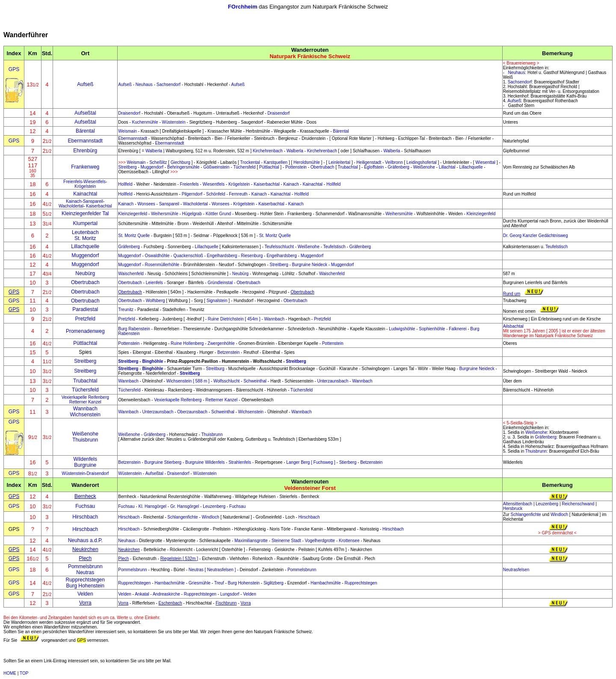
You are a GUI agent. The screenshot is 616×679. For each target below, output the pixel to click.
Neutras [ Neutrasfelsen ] (212, 570)
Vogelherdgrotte (320, 541)
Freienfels (73, 182)
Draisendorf (129, 113)
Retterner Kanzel (85, 402)
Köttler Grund (218, 214)
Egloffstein (374, 167)
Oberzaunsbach (192, 412)
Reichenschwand (578, 504)
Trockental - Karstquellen (264, 162)
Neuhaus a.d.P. (85, 540)
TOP (24, 673)
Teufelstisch (334, 247)
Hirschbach (85, 517)
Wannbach (274, 319)
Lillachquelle (471, 167)
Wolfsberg (155, 301)
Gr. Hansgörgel (185, 506)
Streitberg (127, 167)
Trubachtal (348, 167)
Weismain (127, 131)
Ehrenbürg (85, 151)
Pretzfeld (85, 319)
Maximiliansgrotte (251, 541)
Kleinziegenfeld (133, 214)
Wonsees (146, 204)
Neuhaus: (517, 73)
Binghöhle (153, 361)
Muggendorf (152, 167)
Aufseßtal (85, 113)
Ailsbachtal (513, 326)
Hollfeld (125, 184)
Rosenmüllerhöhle (162, 265)
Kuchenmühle (145, 122)
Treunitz (126, 310)
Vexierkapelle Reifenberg (85, 397)
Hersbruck (513, 509)
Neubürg (85, 273)
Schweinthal (255, 381)
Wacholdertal (71, 206)
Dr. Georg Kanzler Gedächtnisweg (536, 236)
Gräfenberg (398, 167)
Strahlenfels (240, 462)
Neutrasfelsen (516, 570)
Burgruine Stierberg (163, 462)
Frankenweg (85, 167)
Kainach (291, 184)
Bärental (85, 131)
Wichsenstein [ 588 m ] (188, 381)
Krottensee (349, 541)
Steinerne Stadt (286, 541)
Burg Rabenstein (134, 329)
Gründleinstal (220, 283)
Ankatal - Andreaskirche (157, 594)
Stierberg (348, 462)
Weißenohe (424, 167)
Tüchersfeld (244, 167)
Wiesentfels (95, 182)
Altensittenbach (518, 504)
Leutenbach (85, 232)
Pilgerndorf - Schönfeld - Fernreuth (215, 194)
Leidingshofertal (422, 162)
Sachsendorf (169, 85)
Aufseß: (515, 101)
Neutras (85, 572)
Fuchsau (85, 506)
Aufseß (125, 85)
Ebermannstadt (85, 141)
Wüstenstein (174, 122)
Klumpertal (85, 223)
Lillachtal (447, 167)
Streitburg (215, 369)
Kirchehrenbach (268, 151)
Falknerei (458, 329)
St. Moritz (85, 238)
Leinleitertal (339, 162)
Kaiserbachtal (267, 184)
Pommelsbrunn (85, 566)
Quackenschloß (188, 256)
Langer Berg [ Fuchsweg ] (311, 462)
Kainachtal (312, 184)
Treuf (219, 583)
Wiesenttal (485, 162)
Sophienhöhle (432, 329)
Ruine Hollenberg (187, 343)
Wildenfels (85, 459)
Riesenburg (252, 256)
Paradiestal (85, 309)
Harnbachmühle (170, 583)
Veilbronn (394, 162)
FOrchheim (243, 7)
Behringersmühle (184, 167)
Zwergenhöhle (221, 343)
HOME (10, 673)
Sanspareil (93, 201)
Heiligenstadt (369, 162)
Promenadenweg (85, 331)
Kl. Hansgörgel (153, 506)
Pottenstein (296, 167)
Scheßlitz (158, 162)
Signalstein (217, 301)
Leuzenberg (214, 506)
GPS (14, 69)
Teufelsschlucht (279, 247)
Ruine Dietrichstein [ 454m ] (234, 319)
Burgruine (85, 465)
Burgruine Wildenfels (205, 462)
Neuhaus (144, 85)
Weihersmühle (165, 214)
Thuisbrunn (85, 440)
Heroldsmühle (307, 162)
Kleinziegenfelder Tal (85, 213)
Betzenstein (228, 352)
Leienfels (154, 283)
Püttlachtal (269, 167)
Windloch (210, 517)
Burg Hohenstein (85, 586)
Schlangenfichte (182, 517)
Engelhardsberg (222, 256)
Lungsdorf (230, 594)
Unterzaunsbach (333, 381)
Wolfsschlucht (227, 381)
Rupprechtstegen (85, 580)
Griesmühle (200, 583)
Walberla (154, 151)
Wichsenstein (85, 415)
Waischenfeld (131, 274)
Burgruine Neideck (310, 265)
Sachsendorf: (520, 82)
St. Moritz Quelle (134, 236)
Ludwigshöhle (402, 329)
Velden (85, 594)
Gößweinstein (216, 167)
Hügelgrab (192, 214)
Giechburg (181, 162)
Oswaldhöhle (157, 256)
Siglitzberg (274, 583)
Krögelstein (85, 186)
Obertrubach (323, 167)
